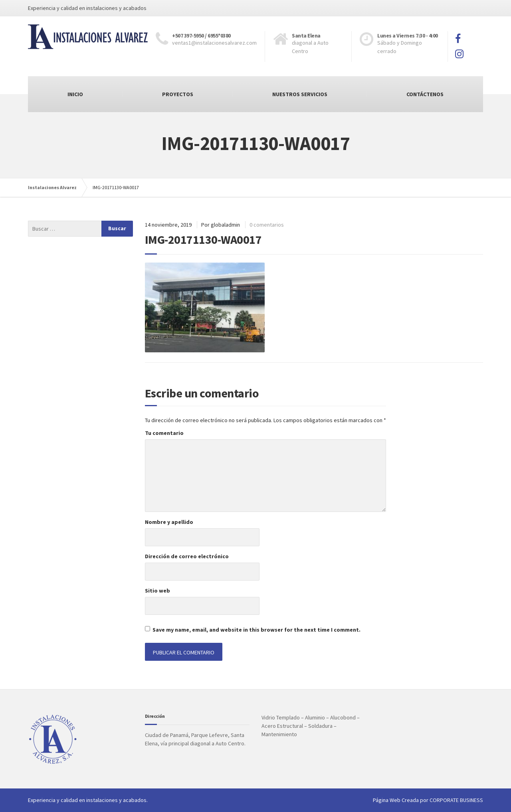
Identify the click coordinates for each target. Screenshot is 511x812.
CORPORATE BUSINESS (456, 800)
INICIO (75, 94)
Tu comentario (164, 433)
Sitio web (157, 591)
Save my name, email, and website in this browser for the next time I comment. (256, 630)
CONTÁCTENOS (425, 94)
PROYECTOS (178, 94)
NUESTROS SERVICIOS (300, 94)
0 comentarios (267, 225)
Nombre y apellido (169, 522)
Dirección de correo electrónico (187, 556)
